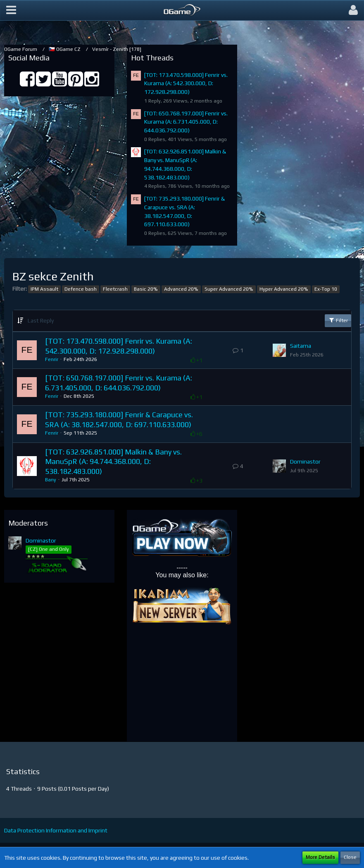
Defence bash (81, 289)
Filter (338, 320)
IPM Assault (44, 289)
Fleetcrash (115, 289)
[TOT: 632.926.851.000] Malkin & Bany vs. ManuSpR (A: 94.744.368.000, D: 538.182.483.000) (113, 461)
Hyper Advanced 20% (284, 289)
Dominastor (305, 461)
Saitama (301, 346)
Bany (51, 480)
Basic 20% (146, 289)
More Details (320, 857)
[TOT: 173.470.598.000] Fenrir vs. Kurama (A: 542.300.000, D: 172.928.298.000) (186, 83)
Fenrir (52, 359)
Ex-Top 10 (326, 289)
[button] (11, 10)
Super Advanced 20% (229, 289)
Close (350, 857)
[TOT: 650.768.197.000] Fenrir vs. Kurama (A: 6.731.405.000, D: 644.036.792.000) (186, 122)
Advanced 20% (181, 289)
